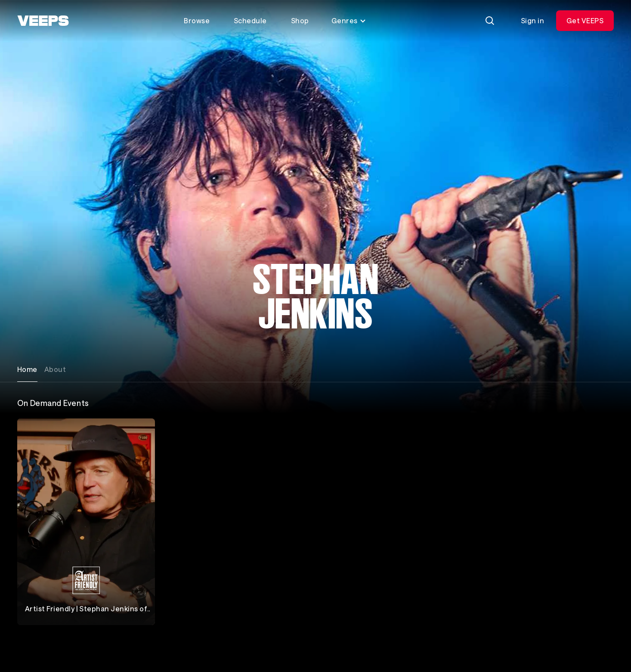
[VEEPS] (43, 21)
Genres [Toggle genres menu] (349, 20)
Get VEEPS (585, 20)
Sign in (532, 20)
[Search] (490, 21)
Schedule (250, 20)
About (55, 369)
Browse (197, 20)
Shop (300, 20)
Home (27, 369)
